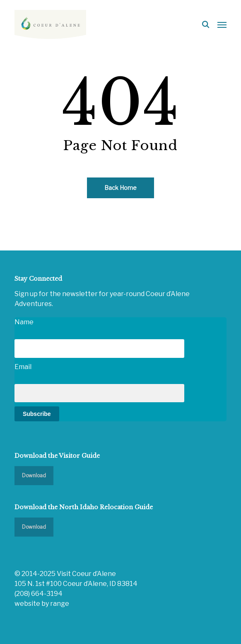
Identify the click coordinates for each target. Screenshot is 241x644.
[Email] (99, 393)
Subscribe (37, 414)
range (60, 604)
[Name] (99, 349)
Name (24, 322)
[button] (222, 24)
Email (23, 367)
